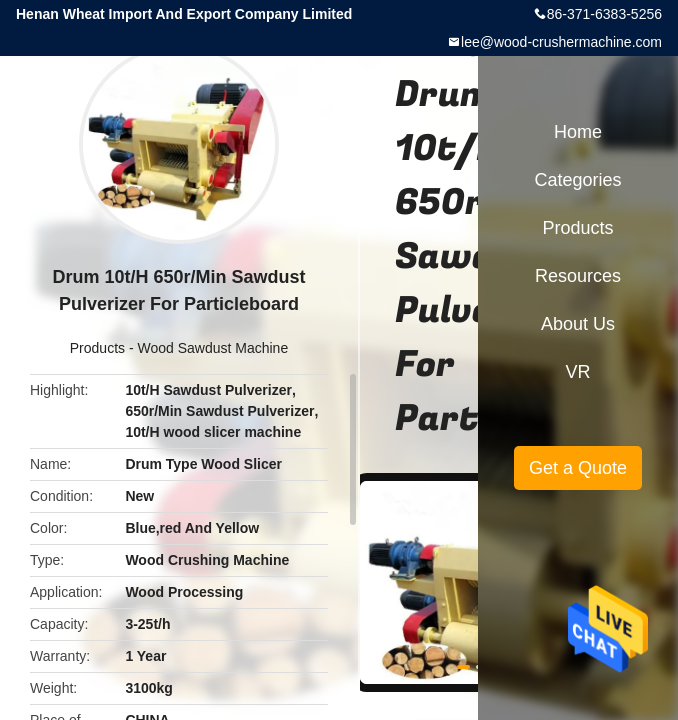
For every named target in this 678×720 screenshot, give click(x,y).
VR (577, 372)
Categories (577, 180)
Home (578, 132)
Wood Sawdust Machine (212, 348)
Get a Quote (578, 468)
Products (97, 348)
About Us (578, 324)
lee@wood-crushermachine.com (561, 42)
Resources (578, 276)
